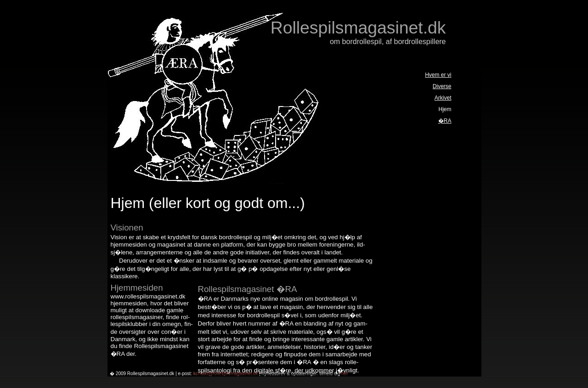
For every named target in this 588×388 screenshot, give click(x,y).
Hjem (445, 109)
